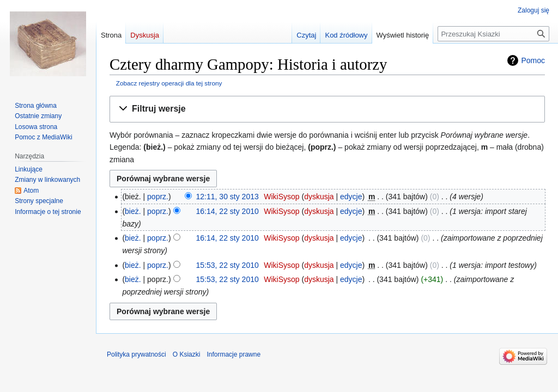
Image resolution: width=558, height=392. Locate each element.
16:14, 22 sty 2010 (228, 211)
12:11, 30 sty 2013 (228, 197)
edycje (351, 197)
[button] (327, 109)
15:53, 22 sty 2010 (228, 265)
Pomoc (533, 60)
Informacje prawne (233, 354)
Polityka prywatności (137, 354)
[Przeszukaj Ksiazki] (493, 34)
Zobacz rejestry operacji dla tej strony (169, 83)
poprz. (158, 197)
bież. (133, 211)
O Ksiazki (187, 354)
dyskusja (319, 197)
